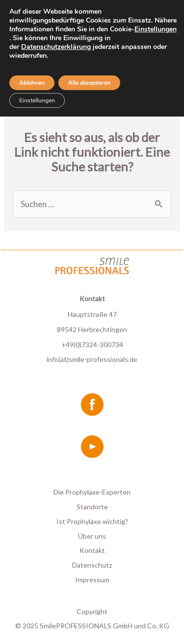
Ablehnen (32, 83)
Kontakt (92, 550)
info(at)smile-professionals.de (92, 359)
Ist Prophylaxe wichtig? (92, 521)
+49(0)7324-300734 (92, 345)
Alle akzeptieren (89, 83)
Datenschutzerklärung (56, 47)
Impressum (92, 580)
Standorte (92, 507)
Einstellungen (156, 29)
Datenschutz (92, 565)
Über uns (92, 536)
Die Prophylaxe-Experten (92, 492)
